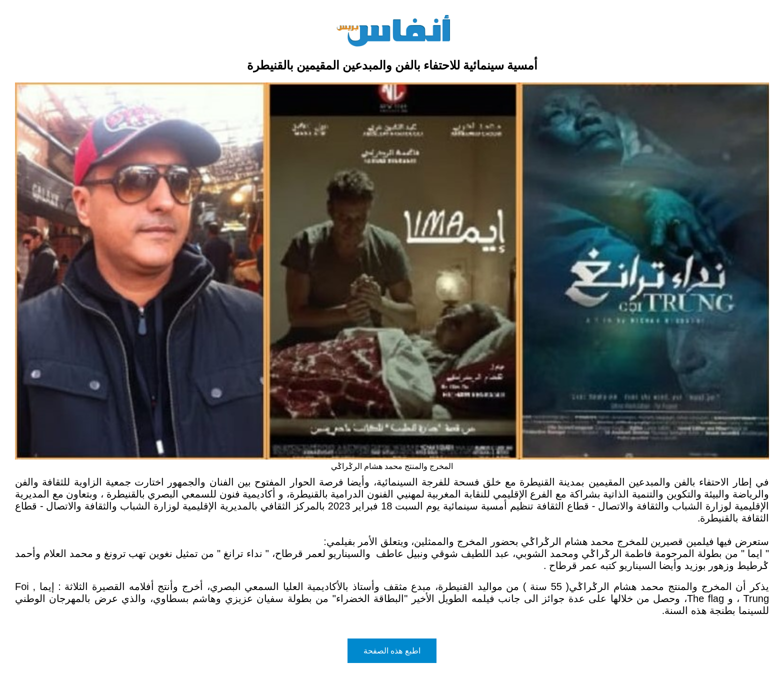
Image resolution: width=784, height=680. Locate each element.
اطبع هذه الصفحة (392, 651)
